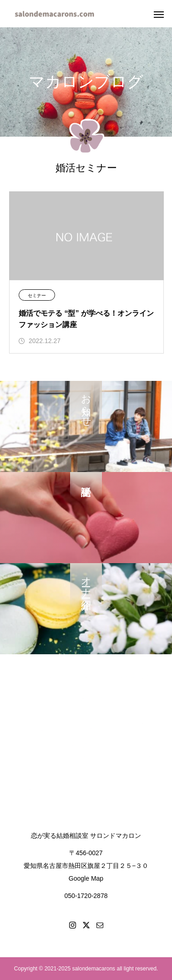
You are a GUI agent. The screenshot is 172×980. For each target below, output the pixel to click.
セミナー (37, 295)
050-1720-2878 (86, 896)
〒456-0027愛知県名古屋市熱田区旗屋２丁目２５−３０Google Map (86, 866)
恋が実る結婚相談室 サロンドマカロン (86, 836)
